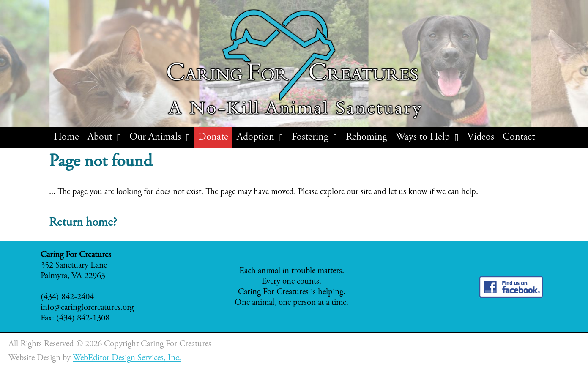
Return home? (83, 223)
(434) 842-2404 (67, 297)
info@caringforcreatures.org (87, 308)
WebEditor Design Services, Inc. (127, 358)
